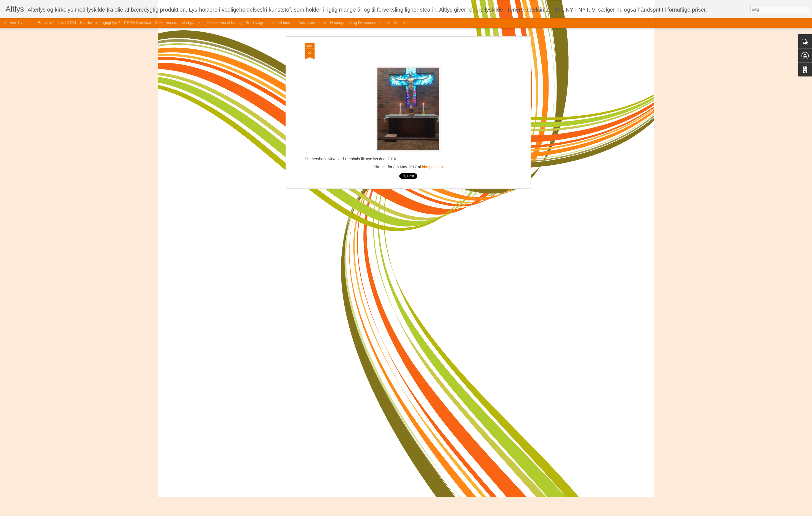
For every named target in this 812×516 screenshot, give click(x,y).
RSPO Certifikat (138, 23)
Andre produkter (312, 23)
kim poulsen (432, 167)
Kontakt (400, 23)
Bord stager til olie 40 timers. (270, 23)
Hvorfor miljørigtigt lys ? (100, 23)
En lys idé (46, 23)
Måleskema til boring (224, 23)
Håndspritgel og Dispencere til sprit (360, 23)
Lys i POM (67, 23)
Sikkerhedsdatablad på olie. (179, 23)
